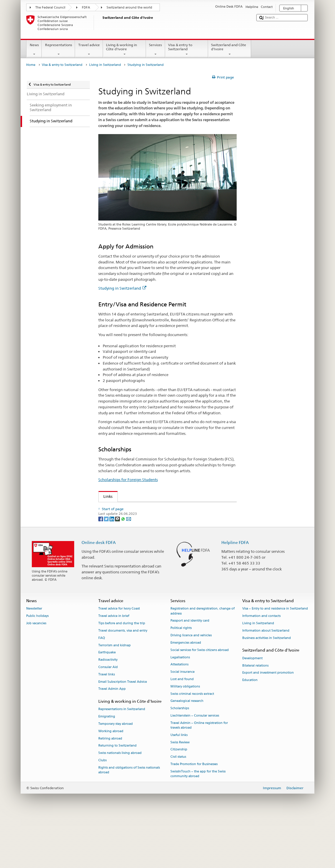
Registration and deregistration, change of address (203, 659)
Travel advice (89, 50)
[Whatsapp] (123, 566)
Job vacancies (36, 671)
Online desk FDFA (99, 591)
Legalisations (180, 706)
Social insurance (183, 720)
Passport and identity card (190, 669)
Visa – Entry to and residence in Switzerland (275, 657)
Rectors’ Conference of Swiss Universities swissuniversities (155, 531)
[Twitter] (107, 566)
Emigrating (107, 765)
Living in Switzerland (105, 65)
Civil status (178, 805)
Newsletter (34, 657)
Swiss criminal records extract (192, 742)
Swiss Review (180, 791)
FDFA (86, 7)
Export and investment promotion (268, 721)
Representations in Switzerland (122, 758)
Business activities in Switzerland (267, 686)
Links (106, 496)
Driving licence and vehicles (191, 683)
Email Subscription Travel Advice (123, 730)
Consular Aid (108, 715)
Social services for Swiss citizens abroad (200, 698)
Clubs (102, 808)
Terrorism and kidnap (115, 693)
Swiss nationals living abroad (120, 801)
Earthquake (107, 701)
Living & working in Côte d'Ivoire (125, 50)
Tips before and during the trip (122, 671)
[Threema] (118, 566)
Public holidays (37, 664)
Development (252, 706)
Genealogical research (187, 749)
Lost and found (182, 727)
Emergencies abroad (186, 691)
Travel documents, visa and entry (123, 679)
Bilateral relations (255, 714)
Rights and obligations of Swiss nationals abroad (129, 818)
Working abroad (111, 779)
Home (31, 65)
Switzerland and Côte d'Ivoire (230, 50)
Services (156, 50)
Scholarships (180, 756)
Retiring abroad (110, 787)
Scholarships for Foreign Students (128, 480)
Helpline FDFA (235, 591)
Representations (58, 50)
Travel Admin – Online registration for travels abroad (199, 773)
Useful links (179, 783)
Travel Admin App (112, 737)
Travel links (107, 723)
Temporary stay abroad (116, 772)
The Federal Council (50, 7)
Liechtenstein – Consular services (195, 764)
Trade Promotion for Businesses (194, 812)
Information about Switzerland (266, 679)
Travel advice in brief (114, 664)
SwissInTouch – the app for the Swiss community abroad (198, 822)
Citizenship (179, 798)
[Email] (129, 566)
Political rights (181, 676)
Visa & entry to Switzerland (187, 50)
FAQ (102, 686)
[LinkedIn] (112, 566)
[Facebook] (101, 566)
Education (250, 728)
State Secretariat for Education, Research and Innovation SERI (159, 522)
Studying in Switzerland (122, 288)
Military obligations (185, 735)
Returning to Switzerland (117, 794)
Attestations (179, 713)
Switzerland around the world (129, 7)
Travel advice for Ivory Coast (119, 657)
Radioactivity (108, 708)
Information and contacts (261, 664)
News (34, 50)
